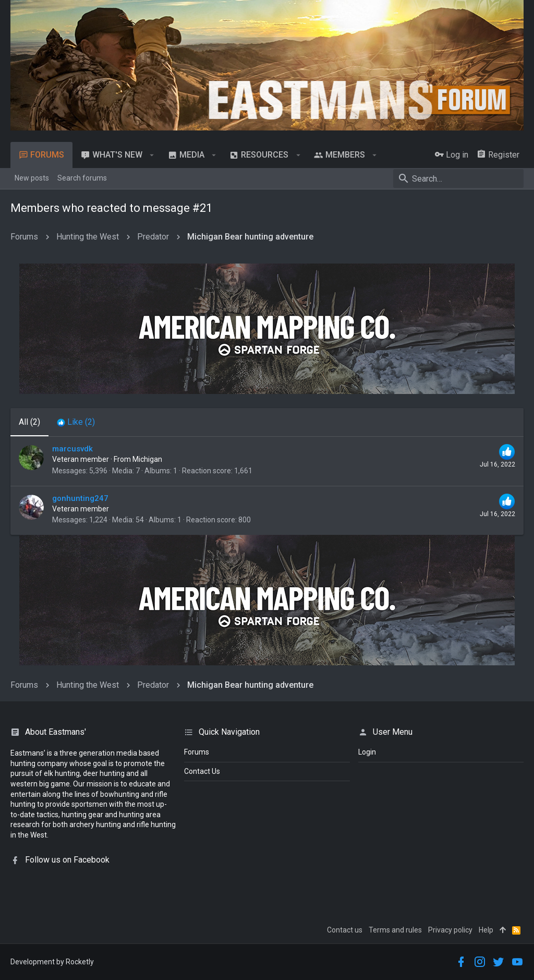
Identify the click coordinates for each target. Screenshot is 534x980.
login (367, 752)
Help (486, 930)
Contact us (345, 930)
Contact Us (202, 771)
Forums (197, 752)
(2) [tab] (29, 422)
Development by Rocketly (52, 962)
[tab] (76, 422)
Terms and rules (395, 930)
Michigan (147, 459)
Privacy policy (450, 930)
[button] (152, 155)
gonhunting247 (80, 498)
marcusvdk (72, 449)
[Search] (458, 178)
